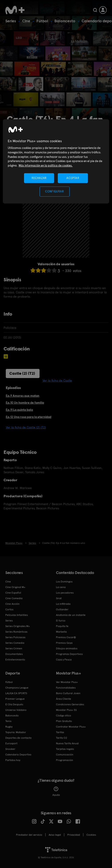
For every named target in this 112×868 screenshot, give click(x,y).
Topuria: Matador (16, 732)
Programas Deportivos (69, 654)
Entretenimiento (15, 660)
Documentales (14, 654)
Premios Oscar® (66, 637)
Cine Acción (12, 604)
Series (11, 21)
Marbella (61, 632)
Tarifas (60, 732)
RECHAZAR (39, 178)
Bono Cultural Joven (68, 693)
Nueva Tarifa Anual (67, 743)
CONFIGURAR (55, 191)
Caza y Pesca (64, 660)
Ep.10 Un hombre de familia (25, 403)
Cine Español (13, 593)
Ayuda (56, 792)
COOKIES (91, 835)
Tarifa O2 (62, 738)
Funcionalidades (66, 688)
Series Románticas (16, 632)
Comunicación (65, 755)
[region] (56, 161)
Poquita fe (62, 626)
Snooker (10, 749)
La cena (61, 587)
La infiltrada (63, 604)
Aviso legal (55, 835)
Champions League (17, 688)
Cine (26, 21)
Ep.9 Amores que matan (23, 396)
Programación (65, 760)
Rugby (9, 727)
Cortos (9, 609)
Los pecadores (65, 593)
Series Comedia (15, 643)
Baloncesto (65, 21)
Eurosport (11, 743)
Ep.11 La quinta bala (19, 410)
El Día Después (14, 704)
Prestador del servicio (29, 835)
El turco (61, 621)
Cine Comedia (14, 598)
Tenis (8, 721)
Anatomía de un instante (71, 615)
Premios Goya (64, 643)
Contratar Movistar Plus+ (71, 727)
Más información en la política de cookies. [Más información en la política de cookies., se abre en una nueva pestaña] (46, 165)
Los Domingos (64, 582)
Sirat (59, 598)
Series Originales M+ (18, 626)
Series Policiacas (15, 637)
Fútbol (42, 21)
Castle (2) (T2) (22, 373)
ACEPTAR (73, 178)
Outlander (62, 609)
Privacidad (74, 835)
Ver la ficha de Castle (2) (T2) (26, 427)
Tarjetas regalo (65, 749)
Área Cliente (64, 699)
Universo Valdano (16, 710)
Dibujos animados (67, 648)
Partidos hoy (13, 760)
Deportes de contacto (18, 738)
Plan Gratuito (64, 721)
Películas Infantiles (17, 615)
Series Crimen (14, 648)
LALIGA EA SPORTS (16, 693)
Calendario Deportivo (18, 755)
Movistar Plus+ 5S (66, 710)
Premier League (15, 699)
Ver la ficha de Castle (57, 381)
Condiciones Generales (70, 704)
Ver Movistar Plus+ (67, 682)
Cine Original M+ (15, 587)
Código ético (64, 716)
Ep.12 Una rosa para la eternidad (29, 417)
